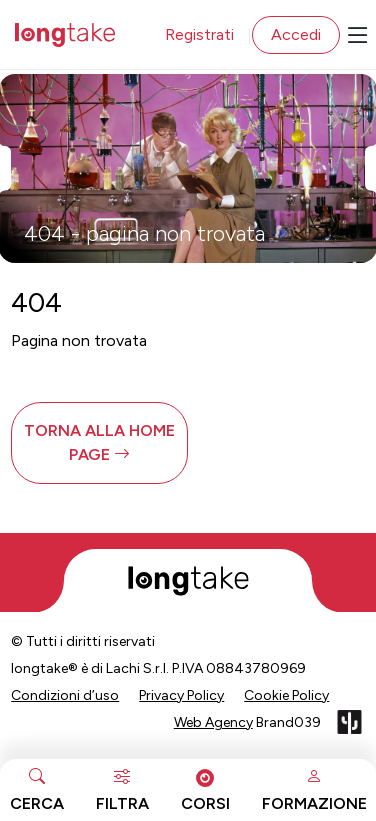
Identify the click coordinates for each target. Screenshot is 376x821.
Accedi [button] (296, 34)
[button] (99, 443)
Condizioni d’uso (65, 695)
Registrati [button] (199, 34)
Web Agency (213, 722)
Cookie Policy (286, 695)
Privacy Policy (181, 695)
